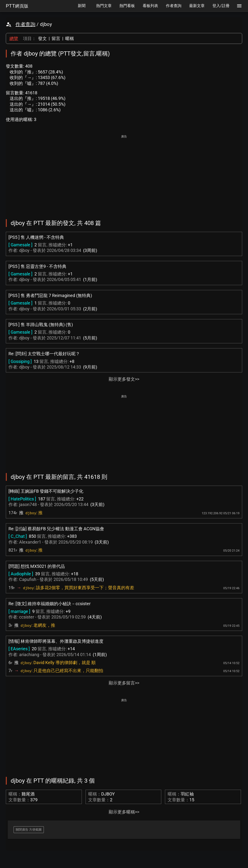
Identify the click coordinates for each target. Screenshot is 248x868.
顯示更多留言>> (124, 683)
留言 (56, 38)
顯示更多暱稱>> (124, 812)
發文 (42, 38)
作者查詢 (25, 24)
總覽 (14, 38)
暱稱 (70, 38)
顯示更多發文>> (124, 379)
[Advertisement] (124, 174)
